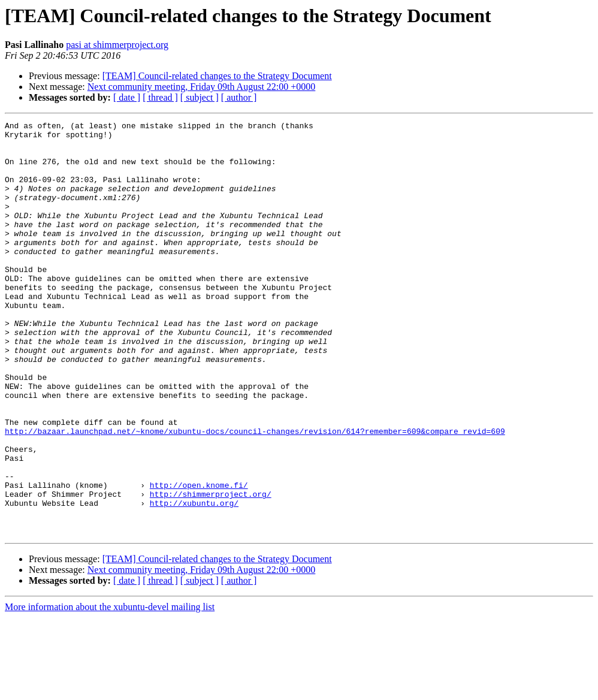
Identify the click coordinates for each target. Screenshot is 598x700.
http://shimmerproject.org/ (211, 569)
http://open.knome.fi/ (199, 559)
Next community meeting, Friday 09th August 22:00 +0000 (202, 87)
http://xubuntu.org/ (194, 580)
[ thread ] (160, 97)
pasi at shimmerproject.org (117, 45)
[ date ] (127, 97)
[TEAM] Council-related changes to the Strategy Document (217, 76)
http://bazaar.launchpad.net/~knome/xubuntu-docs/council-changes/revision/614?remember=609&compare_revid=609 (255, 494)
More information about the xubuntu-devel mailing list (110, 690)
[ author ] (239, 97)
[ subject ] (200, 97)
